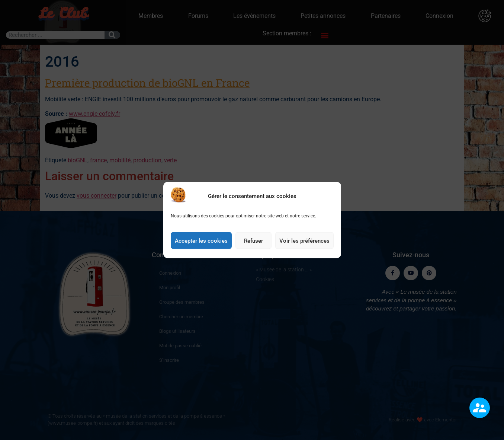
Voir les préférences (304, 243)
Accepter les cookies (201, 243)
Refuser (253, 243)
